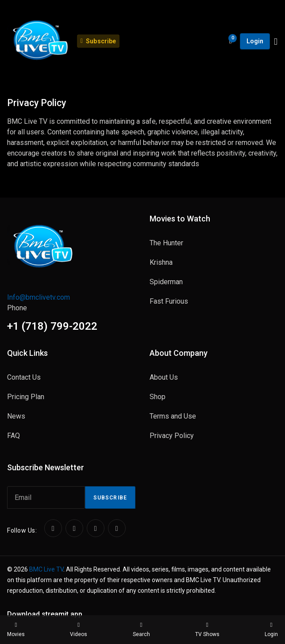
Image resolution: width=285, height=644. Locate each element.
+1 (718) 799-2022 (52, 326)
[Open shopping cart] (231, 41)
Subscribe (110, 498)
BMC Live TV (46, 569)
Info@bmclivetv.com (39, 297)
